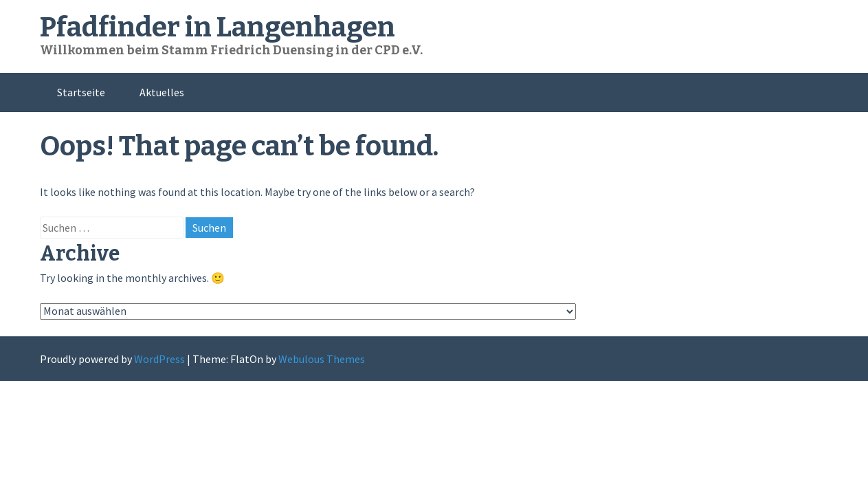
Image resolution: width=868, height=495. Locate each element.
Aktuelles (162, 92)
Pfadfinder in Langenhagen (218, 27)
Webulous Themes (322, 359)
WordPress (159, 359)
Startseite (81, 92)
